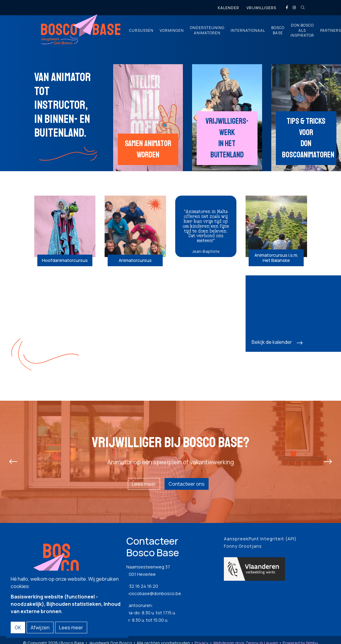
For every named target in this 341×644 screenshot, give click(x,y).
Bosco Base (278, 30)
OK (18, 627)
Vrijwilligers (261, 8)
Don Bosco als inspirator (302, 31)
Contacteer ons (187, 484)
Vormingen (172, 31)
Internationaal (248, 31)
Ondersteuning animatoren (207, 30)
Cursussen (141, 31)
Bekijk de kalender (272, 342)
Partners (331, 31)
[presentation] (13, 462)
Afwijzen (40, 627)
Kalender (228, 8)
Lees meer (144, 484)
